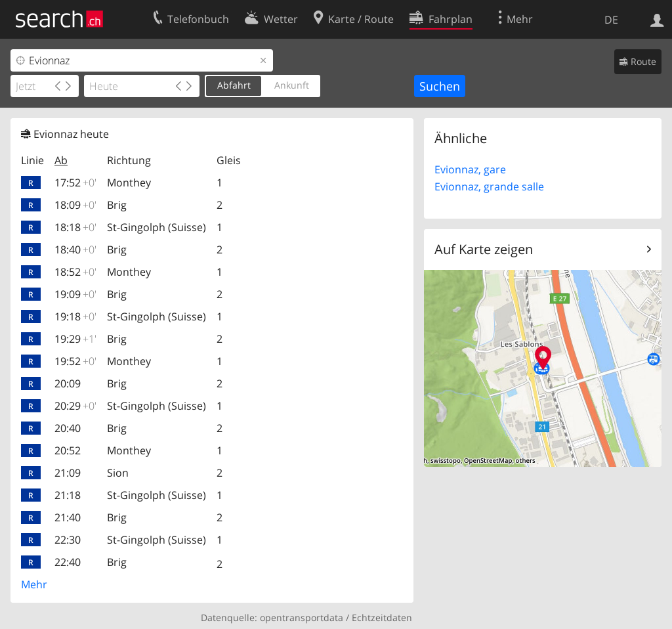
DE (611, 20)
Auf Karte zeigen (484, 249)
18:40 (75, 249)
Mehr (34, 584)
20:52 (68, 450)
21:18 (68, 495)
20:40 (68, 428)
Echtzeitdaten (382, 618)
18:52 (75, 272)
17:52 (75, 183)
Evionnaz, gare (470, 169)
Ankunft (292, 85)
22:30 (68, 540)
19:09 (75, 294)
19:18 (75, 316)
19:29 (75, 339)
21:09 (68, 473)
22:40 (68, 562)
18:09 (75, 205)
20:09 (68, 383)
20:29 (75, 406)
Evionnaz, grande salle (489, 186)
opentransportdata (302, 618)
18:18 (75, 227)
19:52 (75, 361)
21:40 (68, 517)
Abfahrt (234, 85)
